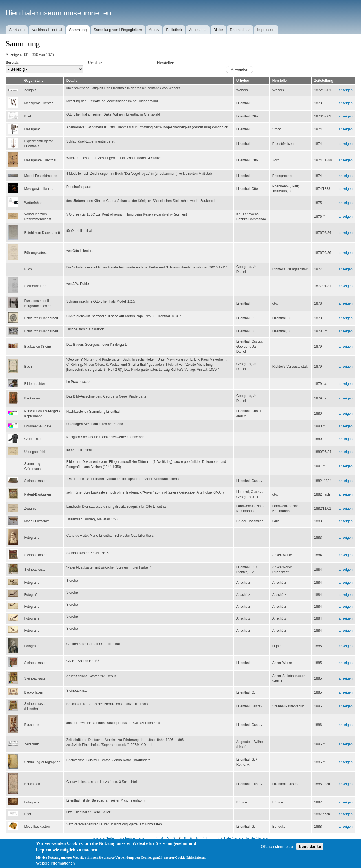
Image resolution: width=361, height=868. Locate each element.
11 (205, 838)
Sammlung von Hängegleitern (118, 30)
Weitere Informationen (55, 863)
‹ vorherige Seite (131, 838)
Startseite (17, 30)
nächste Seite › (231, 838)
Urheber (95, 63)
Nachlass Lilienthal (47, 30)
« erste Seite (104, 838)
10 (197, 838)
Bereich (12, 62)
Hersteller (165, 63)
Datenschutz (240, 30)
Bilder (218, 30)
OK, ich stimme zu (277, 847)
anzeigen (346, 90)
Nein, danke (310, 847)
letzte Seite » (257, 838)
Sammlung (78, 30)
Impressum (266, 30)
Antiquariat (198, 30)
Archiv (154, 30)
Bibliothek (174, 30)
